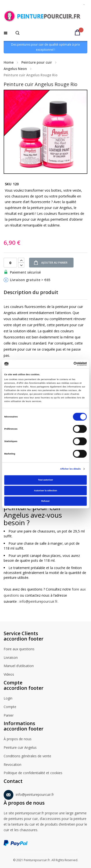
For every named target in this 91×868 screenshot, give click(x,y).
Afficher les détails (70, 469)
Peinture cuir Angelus (20, 748)
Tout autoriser (45, 480)
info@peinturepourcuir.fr (38, 601)
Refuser (45, 501)
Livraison (11, 658)
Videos (9, 675)
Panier (9, 716)
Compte (10, 707)
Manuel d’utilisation (19, 666)
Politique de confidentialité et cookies (33, 773)
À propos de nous (18, 739)
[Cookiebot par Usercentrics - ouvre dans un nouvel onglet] (66, 364)
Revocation (12, 765)
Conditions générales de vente (27, 756)
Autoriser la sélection (45, 491)
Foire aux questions (19, 649)
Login (8, 699)
